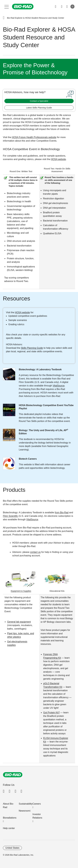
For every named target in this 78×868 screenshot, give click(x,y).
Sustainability (26, 804)
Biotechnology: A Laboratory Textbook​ (40, 369)
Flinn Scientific (10, 516)
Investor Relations (37, 816)
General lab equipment (19, 622)
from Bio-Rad (62, 512)
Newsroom (24, 811)
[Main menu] (7, 7)
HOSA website (58, 159)
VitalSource (59, 386)
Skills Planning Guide (32, 348)
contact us (35, 552)
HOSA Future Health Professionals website (34, 137)
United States (12, 848)
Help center (9, 828)
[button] (4, 18)
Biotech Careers (28, 459)
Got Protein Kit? (52, 713)
